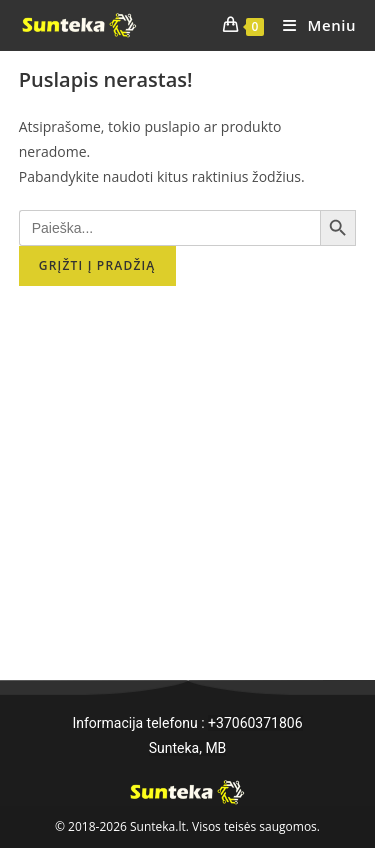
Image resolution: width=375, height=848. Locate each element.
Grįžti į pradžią (97, 265)
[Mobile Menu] (312, 25)
